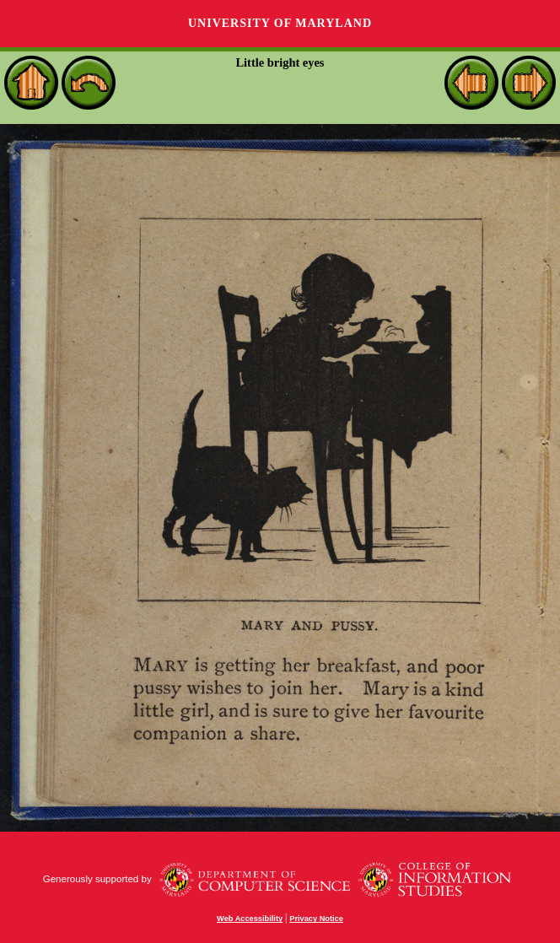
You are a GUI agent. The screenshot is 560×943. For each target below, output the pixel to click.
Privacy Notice (316, 919)
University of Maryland (280, 23)
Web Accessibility (250, 919)
